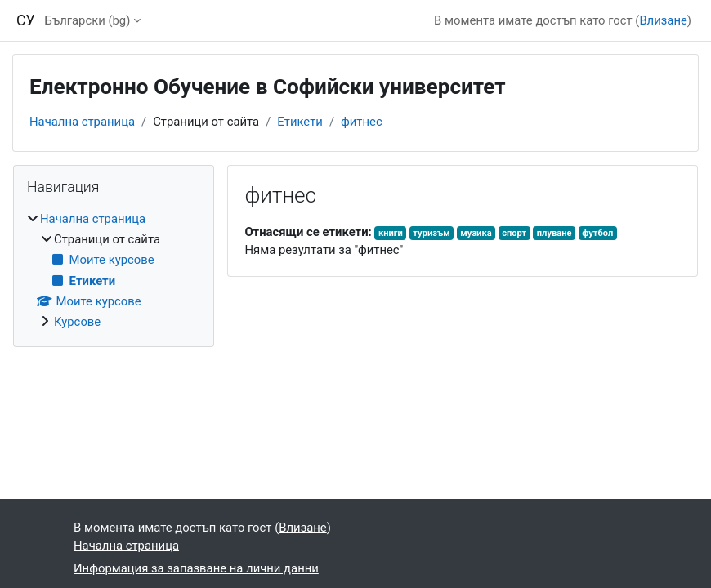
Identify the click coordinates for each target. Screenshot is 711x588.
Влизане (663, 20)
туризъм (431, 233)
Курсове (77, 322)
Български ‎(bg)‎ (88, 20)
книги (391, 233)
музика (476, 233)
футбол (597, 233)
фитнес (362, 122)
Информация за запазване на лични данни (196, 568)
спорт (514, 233)
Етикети (300, 122)
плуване (554, 233)
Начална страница (82, 122)
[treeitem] (114, 271)
